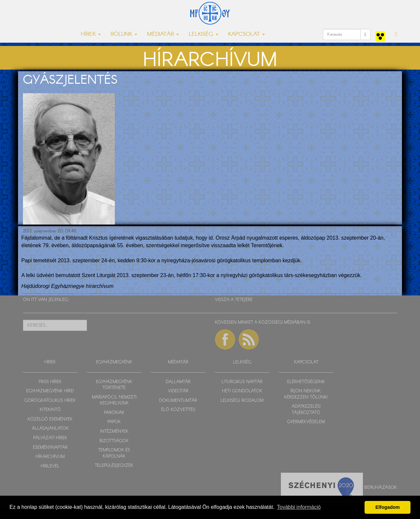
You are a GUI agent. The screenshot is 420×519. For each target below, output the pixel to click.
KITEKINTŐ (50, 410)
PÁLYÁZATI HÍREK (50, 438)
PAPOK (114, 422)
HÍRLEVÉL (50, 466)
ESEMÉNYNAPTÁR (50, 448)
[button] (396, 34)
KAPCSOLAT (306, 362)
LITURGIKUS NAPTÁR (242, 382)
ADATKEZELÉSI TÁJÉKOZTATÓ (306, 410)
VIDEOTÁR (178, 391)
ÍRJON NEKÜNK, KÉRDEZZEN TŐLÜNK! (306, 394)
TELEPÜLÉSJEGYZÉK (114, 466)
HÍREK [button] (91, 34)
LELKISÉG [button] (203, 34)
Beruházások (381, 487)
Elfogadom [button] (388, 507)
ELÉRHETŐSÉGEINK (306, 382)
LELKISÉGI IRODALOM (242, 401)
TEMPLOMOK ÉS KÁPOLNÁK (114, 453)
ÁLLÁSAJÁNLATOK (50, 429)
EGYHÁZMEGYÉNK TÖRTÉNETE (114, 385)
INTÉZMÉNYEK (114, 432)
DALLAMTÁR (178, 382)
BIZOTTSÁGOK (114, 441)
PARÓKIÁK (114, 413)
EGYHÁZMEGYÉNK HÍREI (50, 391)
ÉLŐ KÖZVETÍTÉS (178, 410)
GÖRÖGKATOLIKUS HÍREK (50, 401)
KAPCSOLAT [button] (246, 34)
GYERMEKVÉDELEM (306, 422)
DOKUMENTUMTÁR (178, 401)
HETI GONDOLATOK (242, 391)
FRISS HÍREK (50, 382)
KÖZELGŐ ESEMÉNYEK (50, 419)
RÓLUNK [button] (124, 34)
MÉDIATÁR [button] (163, 34)
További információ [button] (299, 507)
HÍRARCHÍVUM (50, 457)
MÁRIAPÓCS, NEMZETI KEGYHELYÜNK (114, 400)
